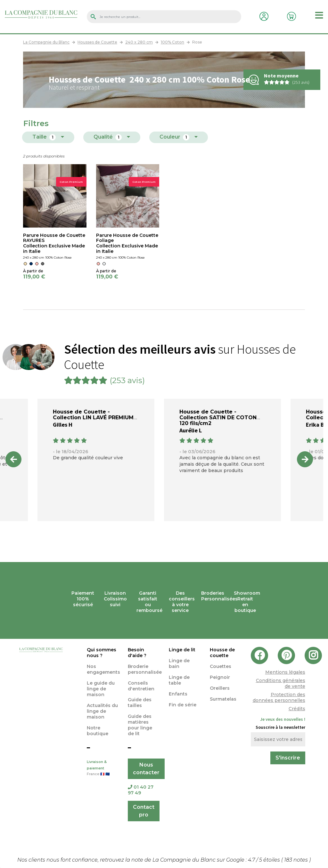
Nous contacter (146, 769)
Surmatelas (223, 699)
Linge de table (179, 680)
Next (305, 459)
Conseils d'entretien (141, 686)
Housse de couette (222, 653)
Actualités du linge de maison (102, 711)
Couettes (221, 666)
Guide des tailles (140, 703)
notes (297, 860)
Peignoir (220, 677)
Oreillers (220, 688)
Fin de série (183, 705)
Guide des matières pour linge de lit (140, 725)
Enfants (178, 694)
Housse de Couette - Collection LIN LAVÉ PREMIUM (93, 415)
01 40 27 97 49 (141, 790)
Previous (13, 459)
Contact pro (144, 811)
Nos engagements (103, 669)
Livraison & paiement (102, 768)
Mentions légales (285, 672)
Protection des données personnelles (279, 697)
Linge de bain (179, 663)
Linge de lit (182, 650)
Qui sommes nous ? (102, 653)
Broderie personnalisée (145, 669)
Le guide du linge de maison (101, 689)
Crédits (297, 709)
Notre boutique (98, 731)
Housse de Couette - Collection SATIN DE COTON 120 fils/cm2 (218, 418)
